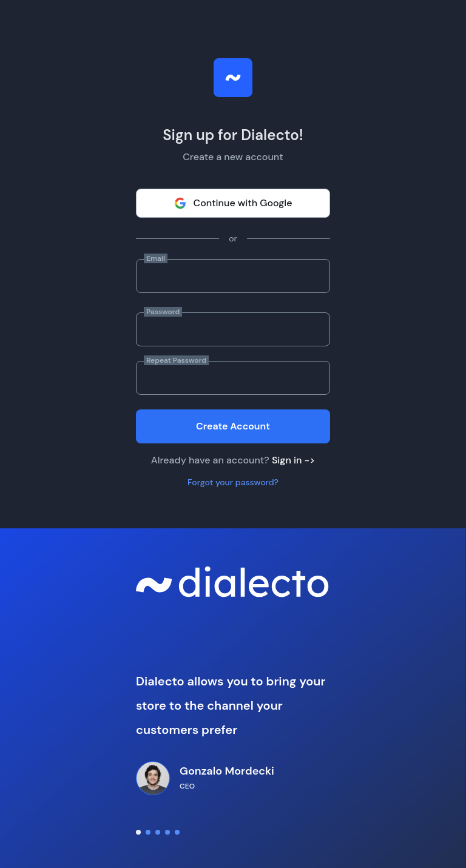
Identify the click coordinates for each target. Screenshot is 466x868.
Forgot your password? (233, 482)
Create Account (233, 426)
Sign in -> (293, 460)
